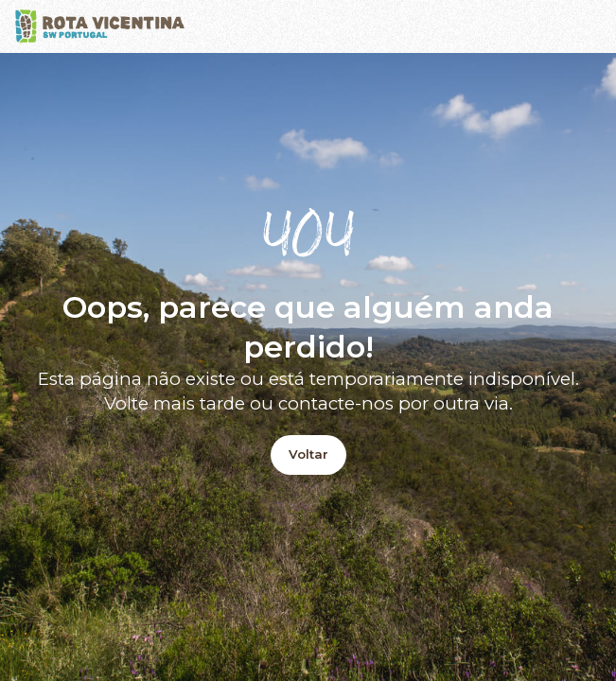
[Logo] (100, 26)
